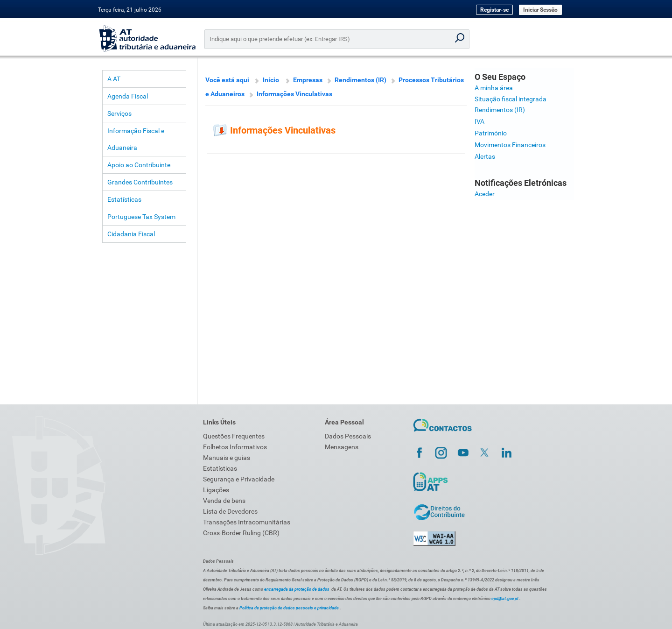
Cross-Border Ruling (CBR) (241, 533)
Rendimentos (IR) (360, 80)
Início (271, 80)
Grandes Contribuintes (140, 182)
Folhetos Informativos (235, 447)
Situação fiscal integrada (511, 99)
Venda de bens (224, 501)
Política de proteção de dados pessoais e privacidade (289, 608)
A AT (114, 79)
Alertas (485, 156)
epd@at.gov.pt (505, 599)
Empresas (308, 80)
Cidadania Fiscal (131, 234)
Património (491, 133)
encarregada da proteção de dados (297, 589)
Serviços (119, 113)
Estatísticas (124, 199)
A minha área (494, 88)
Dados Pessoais (348, 436)
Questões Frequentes (234, 436)
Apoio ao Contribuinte (139, 165)
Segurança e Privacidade (239, 479)
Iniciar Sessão (540, 10)
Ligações (216, 490)
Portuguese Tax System (141, 217)
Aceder (485, 194)
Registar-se (494, 10)
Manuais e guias (227, 458)
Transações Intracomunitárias (247, 522)
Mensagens (342, 447)
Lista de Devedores (230, 511)
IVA (479, 121)
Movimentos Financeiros (510, 145)
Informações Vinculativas (294, 94)
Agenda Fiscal (128, 96)
